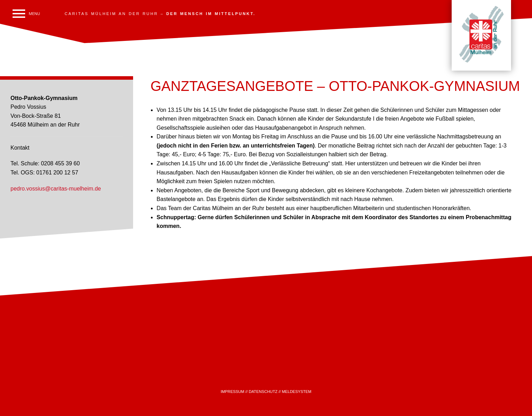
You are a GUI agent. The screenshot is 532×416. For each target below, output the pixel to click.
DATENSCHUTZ (263, 392)
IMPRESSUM (233, 392)
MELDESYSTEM (297, 392)
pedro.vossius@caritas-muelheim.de (56, 189)
